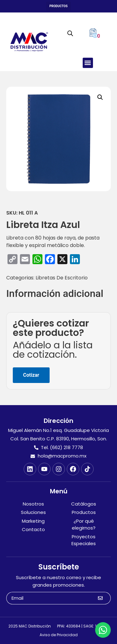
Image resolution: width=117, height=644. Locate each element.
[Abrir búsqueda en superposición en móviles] (70, 33)
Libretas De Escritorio (62, 278)
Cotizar (31, 375)
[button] (58, 6)
